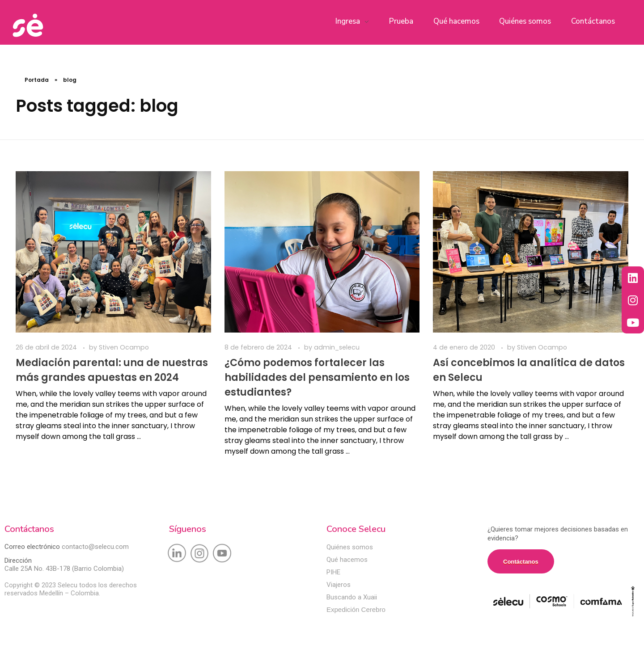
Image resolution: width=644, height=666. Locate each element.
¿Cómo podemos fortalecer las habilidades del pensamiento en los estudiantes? (317, 377)
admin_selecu (337, 347)
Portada (37, 80)
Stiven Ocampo (124, 347)
